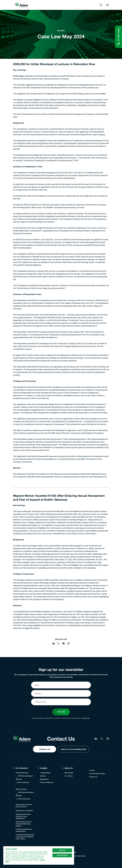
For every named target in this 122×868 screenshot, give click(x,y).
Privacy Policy (86, 718)
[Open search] (101, 5)
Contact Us (45, 749)
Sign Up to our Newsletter (74, 749)
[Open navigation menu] (108, 5)
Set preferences (62, 855)
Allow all (62, 850)
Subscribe (61, 712)
